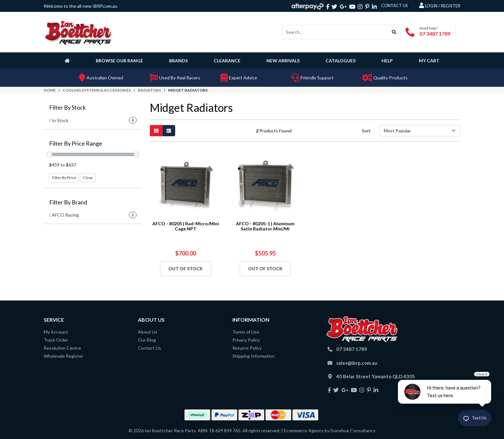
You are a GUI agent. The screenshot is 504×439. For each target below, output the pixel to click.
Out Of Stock (186, 269)
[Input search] (335, 32)
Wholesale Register (63, 356)
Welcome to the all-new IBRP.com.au (81, 6)
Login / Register (440, 5)
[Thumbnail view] (156, 131)
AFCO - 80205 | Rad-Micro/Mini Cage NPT (186, 226)
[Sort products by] (420, 131)
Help (387, 61)
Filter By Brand (68, 202)
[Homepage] (68, 60)
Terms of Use (246, 332)
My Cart (429, 61)
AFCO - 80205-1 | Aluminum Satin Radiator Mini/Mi (265, 226)
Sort (366, 131)
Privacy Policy (246, 340)
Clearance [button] (227, 61)
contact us (395, 5)
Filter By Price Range (76, 143)
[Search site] (394, 32)
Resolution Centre (62, 348)
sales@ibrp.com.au (357, 363)
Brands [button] (178, 61)
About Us (148, 332)
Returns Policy (247, 348)
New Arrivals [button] (283, 61)
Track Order (56, 340)
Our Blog (147, 340)
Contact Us (149, 348)
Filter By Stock (67, 108)
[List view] (169, 131)
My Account (56, 332)
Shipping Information (253, 356)
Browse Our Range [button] (119, 61)
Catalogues (341, 61)
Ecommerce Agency (304, 430)
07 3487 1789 (435, 34)
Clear (88, 178)
